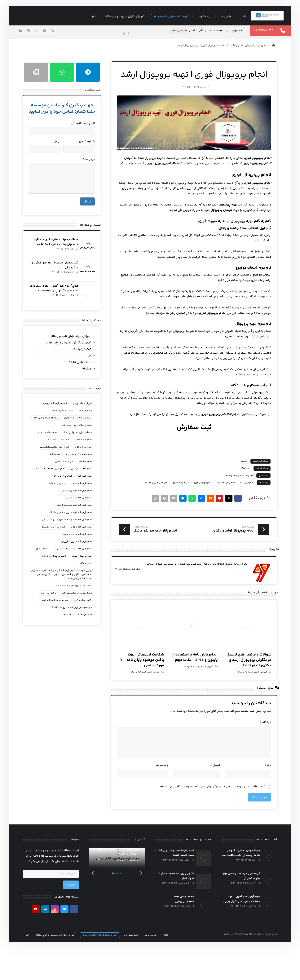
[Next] (122, 38)
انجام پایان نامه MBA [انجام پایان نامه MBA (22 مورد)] (64, 488)
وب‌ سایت (162, 795)
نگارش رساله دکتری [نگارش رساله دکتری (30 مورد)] (85, 612)
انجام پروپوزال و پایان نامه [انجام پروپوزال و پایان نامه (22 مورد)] (82, 575)
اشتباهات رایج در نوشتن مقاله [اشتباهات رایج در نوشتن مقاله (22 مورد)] (80, 444)
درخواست (91, 170)
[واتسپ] (43, 34)
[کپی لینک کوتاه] (144, 520)
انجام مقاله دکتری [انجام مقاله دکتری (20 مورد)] (66, 473)
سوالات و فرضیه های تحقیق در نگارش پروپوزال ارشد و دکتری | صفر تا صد (57, 255)
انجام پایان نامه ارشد (219, 505)
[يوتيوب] (39, 940)
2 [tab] (117, 904)
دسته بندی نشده (82, 367)
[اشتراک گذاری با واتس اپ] (183, 520)
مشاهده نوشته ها (129, 594)
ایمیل (211, 795)
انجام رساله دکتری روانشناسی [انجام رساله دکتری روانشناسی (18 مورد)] (57, 459)
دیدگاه (258, 752)
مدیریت (237, 483)
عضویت (74, 916)
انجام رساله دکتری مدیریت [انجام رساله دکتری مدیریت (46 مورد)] (82, 466)
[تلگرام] (51, 34)
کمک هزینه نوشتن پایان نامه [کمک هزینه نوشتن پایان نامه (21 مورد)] (80, 627)
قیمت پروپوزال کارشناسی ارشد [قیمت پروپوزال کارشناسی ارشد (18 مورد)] (79, 605)
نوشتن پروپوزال (201, 232)
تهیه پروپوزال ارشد (218, 227)
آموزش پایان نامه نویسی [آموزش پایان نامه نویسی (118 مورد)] (57, 408)
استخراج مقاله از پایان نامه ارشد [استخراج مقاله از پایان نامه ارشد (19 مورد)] (79, 437)
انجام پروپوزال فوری (195, 505)
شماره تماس (89, 152)
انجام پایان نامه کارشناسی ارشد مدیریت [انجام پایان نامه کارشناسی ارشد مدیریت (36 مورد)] (75, 561)
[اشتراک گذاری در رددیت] (202, 520)
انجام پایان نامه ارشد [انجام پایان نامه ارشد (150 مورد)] (59, 495)
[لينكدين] (27, 34)
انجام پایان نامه (247, 216)
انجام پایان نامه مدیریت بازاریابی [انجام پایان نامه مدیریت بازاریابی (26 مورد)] (79, 553)
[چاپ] (154, 520)
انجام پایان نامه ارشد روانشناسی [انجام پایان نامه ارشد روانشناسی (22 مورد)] (79, 503)
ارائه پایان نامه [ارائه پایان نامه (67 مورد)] (88, 415)
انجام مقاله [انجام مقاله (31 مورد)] (57, 466)
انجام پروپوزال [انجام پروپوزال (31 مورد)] (87, 568)
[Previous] (118, 38)
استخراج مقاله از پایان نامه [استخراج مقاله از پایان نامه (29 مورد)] (82, 430)
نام (260, 795)
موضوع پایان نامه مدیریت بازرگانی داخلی (209, 35)
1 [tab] (114, 904)
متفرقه (89, 373)
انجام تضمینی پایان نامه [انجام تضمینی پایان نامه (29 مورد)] (62, 452)
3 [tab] (120, 904)
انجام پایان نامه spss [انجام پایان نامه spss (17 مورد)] (85, 495)
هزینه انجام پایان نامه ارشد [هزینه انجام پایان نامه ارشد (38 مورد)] (57, 612)
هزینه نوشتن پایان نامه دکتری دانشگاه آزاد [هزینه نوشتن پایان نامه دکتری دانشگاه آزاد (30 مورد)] (73, 619)
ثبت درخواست (84, 354)
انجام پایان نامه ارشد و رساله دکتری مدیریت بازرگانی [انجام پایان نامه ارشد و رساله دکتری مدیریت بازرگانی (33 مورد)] (70, 532)
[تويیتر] (68, 940)
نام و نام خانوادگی (85, 134)
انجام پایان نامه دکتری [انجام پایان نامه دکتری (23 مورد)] (84, 539)
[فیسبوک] (77, 940)
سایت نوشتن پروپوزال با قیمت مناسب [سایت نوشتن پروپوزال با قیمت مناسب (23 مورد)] (76, 598)
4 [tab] (122, 904)
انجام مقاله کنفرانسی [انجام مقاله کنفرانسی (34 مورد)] (84, 481)
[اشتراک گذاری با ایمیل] (163, 520)
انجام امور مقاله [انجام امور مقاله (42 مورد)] (87, 452)
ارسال (90, 212)
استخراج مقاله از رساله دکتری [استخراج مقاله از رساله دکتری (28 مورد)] (81, 423)
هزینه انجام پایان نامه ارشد (148, 505)
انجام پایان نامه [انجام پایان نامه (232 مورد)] (87, 488)
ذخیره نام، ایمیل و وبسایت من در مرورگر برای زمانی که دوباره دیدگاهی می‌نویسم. (205, 816)
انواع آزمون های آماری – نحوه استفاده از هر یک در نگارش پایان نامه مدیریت (59, 297)
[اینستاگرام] (58, 940)
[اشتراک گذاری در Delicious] (192, 520)
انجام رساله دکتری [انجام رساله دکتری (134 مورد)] (86, 459)
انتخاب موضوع (254, 297)
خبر (91, 360)
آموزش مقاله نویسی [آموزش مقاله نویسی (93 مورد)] (85, 408)
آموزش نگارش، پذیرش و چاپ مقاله (71, 347)
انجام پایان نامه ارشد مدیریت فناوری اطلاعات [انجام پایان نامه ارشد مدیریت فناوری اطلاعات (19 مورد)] (73, 524)
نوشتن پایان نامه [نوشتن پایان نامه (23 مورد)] (51, 605)
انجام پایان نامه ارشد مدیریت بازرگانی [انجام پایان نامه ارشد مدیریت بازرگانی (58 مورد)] (77, 517)
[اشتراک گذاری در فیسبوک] (230, 520)
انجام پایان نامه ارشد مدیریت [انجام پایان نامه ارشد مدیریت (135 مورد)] (80, 510)
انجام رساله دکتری (173, 505)
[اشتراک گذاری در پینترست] (211, 520)
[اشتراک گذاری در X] (221, 520)
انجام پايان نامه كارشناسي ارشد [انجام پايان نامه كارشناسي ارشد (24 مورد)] (53, 481)
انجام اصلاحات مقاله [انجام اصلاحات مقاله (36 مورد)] (50, 444)
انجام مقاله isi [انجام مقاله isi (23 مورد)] (88, 473)
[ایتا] (35, 34)
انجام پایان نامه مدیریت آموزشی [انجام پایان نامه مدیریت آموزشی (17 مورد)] (79, 546)
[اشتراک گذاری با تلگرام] (173, 520)
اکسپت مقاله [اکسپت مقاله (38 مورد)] (57, 575)
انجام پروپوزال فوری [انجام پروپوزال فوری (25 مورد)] (64, 568)
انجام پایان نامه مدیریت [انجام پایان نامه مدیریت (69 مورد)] (56, 539)
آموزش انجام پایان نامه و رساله (232, 498)
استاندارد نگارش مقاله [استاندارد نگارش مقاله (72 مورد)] (65, 415)
